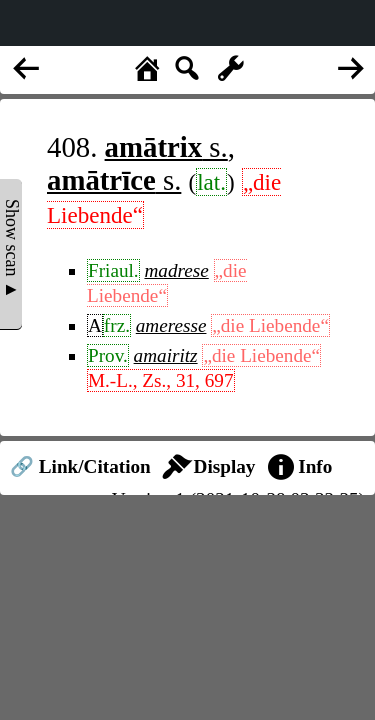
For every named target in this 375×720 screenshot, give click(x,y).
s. (166, 147)
